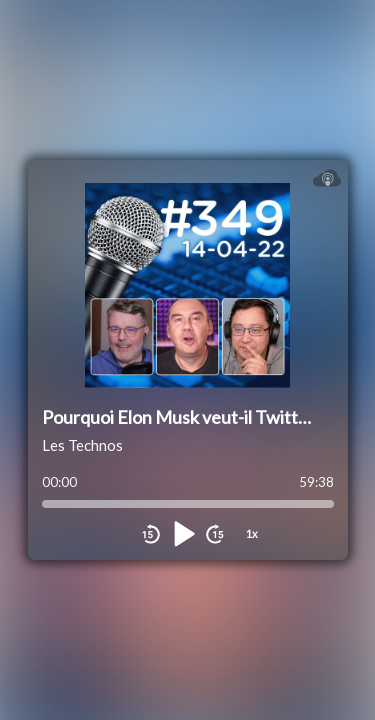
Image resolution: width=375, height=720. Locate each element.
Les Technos (82, 445)
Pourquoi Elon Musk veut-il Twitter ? (184, 417)
